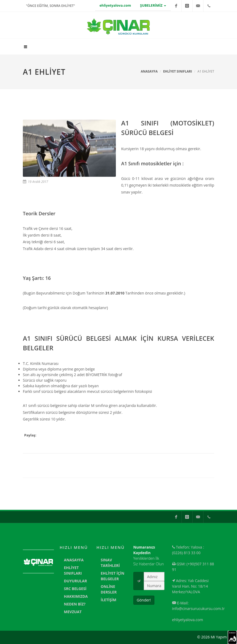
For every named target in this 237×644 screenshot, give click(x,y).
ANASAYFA (74, 560)
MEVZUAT (73, 612)
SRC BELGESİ (75, 589)
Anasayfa (149, 71)
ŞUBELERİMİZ (153, 5)
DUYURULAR (76, 581)
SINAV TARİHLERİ (110, 563)
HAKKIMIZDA (76, 596)
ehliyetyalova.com (115, 5)
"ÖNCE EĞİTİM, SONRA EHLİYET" (50, 6)
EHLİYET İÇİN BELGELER (113, 576)
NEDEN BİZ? (75, 604)
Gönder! (144, 600)
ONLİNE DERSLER (109, 589)
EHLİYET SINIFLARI (178, 71)
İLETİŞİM (109, 600)
